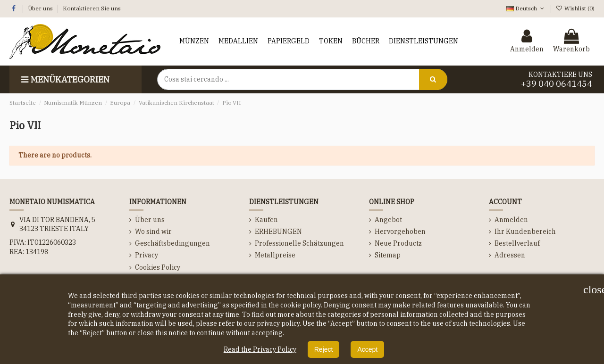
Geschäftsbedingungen (172, 243)
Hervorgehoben (400, 232)
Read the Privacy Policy (260, 349)
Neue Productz (398, 243)
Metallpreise (275, 255)
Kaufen (266, 220)
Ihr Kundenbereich (525, 232)
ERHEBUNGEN (278, 232)
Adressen (510, 255)
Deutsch (526, 8)
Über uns (41, 8)
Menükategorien (64, 79)
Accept (367, 349)
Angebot (388, 220)
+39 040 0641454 (557, 84)
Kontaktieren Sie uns (92, 8)
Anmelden (511, 220)
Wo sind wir (153, 232)
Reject (324, 349)
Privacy (147, 255)
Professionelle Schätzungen (299, 243)
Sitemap (388, 255)
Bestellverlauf (517, 243)
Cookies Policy (158, 267)
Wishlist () (575, 8)
